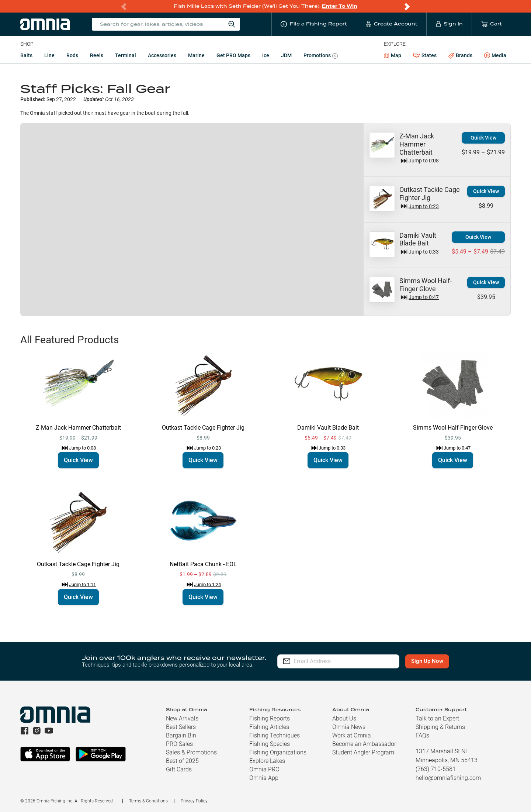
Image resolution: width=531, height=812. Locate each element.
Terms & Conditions (148, 801)
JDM (286, 55)
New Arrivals (182, 718)
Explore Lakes (267, 761)
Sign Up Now (430, 661)
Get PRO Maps (233, 55)
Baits (26, 55)
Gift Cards (179, 769)
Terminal (126, 55)
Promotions (321, 56)
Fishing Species (270, 744)
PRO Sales (179, 744)
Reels (97, 55)
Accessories (162, 55)
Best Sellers (181, 727)
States (425, 56)
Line (49, 55)
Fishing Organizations (278, 752)
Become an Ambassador (364, 744)
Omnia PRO (264, 769)
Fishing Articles (269, 727)
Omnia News (349, 727)
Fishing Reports (270, 718)
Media (495, 56)
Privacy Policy (194, 801)
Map (393, 55)
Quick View (483, 138)
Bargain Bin (181, 735)
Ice (266, 55)
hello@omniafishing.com (448, 778)
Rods (72, 55)
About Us (344, 718)
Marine (196, 55)
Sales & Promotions (191, 752)
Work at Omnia (352, 735)
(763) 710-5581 (436, 769)
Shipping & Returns (440, 727)
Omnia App (264, 778)
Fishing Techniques (275, 735)
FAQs (422, 735)
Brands (460, 56)
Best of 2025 (182, 761)
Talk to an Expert (437, 718)
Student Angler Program (363, 752)
